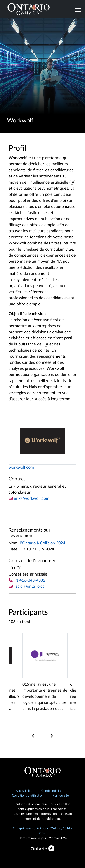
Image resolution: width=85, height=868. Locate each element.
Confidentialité (51, 791)
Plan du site (61, 795)
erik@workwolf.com (29, 498)
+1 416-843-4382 (30, 580)
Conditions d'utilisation (28, 795)
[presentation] (33, 736)
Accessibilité (24, 791)
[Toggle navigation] (78, 9)
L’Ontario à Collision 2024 (42, 543)
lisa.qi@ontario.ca (29, 587)
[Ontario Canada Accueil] (28, 9)
